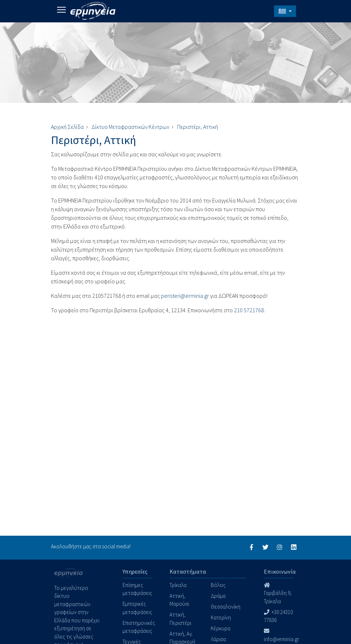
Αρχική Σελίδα (67, 127)
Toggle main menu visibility (62, 9)
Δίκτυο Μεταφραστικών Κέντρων (130, 127)
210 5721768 (249, 310)
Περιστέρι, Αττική (198, 127)
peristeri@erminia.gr (185, 296)
